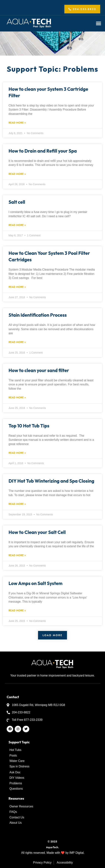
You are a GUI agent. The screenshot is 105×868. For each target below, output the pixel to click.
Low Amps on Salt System (36, 583)
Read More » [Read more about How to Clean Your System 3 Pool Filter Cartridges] (17, 287)
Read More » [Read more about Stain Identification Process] (17, 342)
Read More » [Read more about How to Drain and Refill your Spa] (17, 174)
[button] (99, 23)
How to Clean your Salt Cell (37, 532)
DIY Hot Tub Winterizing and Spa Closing (51, 481)
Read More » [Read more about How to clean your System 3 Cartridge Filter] (17, 123)
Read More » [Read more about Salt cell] (17, 225)
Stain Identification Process (38, 315)
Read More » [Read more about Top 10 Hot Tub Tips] (17, 453)
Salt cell (17, 202)
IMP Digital (77, 853)
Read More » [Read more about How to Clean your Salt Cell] (17, 555)
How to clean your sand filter (39, 370)
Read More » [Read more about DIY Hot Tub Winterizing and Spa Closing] (17, 504)
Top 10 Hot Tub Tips (29, 426)
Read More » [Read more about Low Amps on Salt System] (17, 610)
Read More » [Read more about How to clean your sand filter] (17, 397)
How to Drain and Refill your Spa (43, 151)
